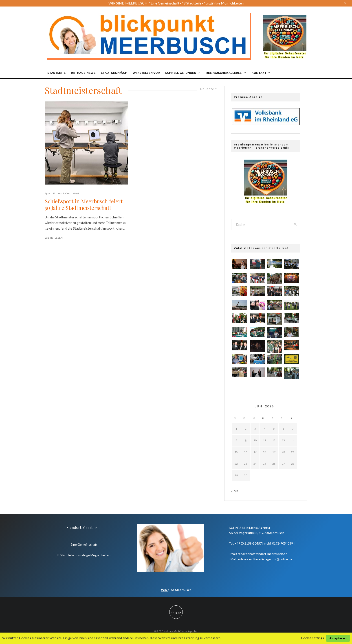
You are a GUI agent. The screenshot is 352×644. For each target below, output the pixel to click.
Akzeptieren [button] (338, 638)
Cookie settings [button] (312, 638)
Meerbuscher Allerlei (224, 73)
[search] (295, 224)
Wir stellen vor (146, 73)
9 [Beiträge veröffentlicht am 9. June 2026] (246, 440)
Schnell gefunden (181, 73)
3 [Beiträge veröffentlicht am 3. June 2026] (255, 429)
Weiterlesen (54, 238)
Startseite (56, 73)
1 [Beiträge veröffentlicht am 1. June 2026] (236, 429)
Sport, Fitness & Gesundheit (62, 193)
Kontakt (259, 73)
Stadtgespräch (114, 73)
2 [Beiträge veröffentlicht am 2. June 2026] (246, 429)
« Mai (235, 491)
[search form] (261, 224)
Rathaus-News (83, 73)
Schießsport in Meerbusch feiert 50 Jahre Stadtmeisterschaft (84, 204)
